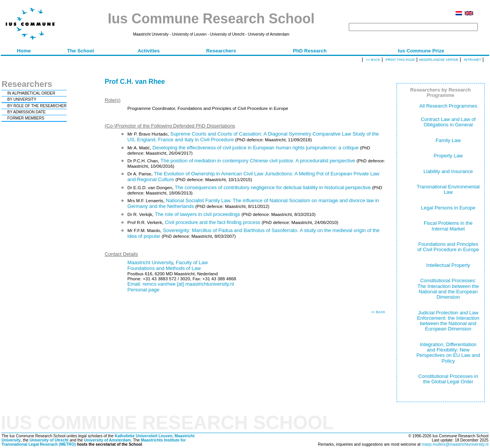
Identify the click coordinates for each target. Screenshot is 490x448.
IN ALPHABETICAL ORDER (31, 93)
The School (80, 51)
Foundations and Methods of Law (164, 268)
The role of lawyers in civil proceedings (198, 214)
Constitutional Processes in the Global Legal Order (448, 379)
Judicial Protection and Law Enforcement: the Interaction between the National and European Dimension (448, 321)
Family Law (448, 140)
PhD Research (310, 51)
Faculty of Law (192, 262)
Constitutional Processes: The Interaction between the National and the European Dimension (448, 289)
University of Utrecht (49, 440)
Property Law (448, 156)
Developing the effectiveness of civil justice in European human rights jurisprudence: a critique (255, 148)
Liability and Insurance (448, 171)
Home (24, 51)
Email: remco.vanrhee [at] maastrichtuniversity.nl (181, 284)
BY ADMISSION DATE (26, 112)
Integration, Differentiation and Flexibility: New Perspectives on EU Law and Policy (448, 353)
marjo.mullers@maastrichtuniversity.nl (455, 444)
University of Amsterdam (107, 440)
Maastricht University (150, 262)
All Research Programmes (448, 106)
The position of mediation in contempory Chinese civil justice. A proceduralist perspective (258, 161)
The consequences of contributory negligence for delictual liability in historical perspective (273, 187)
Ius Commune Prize (421, 51)
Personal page (144, 290)
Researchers (221, 51)
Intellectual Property (448, 265)
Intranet (473, 60)
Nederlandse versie (439, 60)
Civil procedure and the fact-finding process (213, 222)
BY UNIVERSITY (22, 99)
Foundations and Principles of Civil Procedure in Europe (448, 247)
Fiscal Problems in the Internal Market (448, 226)
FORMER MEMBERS (26, 118)
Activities (149, 51)
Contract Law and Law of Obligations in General (448, 122)
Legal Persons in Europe (448, 208)
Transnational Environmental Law (448, 189)
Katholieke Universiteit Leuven (143, 436)
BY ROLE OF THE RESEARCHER (37, 106)
